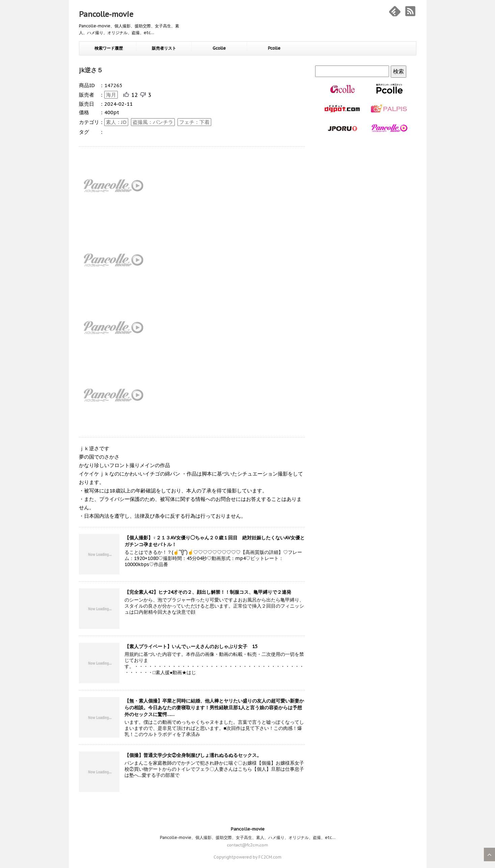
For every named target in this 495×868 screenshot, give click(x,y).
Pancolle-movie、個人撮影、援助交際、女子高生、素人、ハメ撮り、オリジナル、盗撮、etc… (248, 837)
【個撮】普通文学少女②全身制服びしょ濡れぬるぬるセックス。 (193, 755)
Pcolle (274, 48)
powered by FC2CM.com (257, 857)
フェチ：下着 (194, 122)
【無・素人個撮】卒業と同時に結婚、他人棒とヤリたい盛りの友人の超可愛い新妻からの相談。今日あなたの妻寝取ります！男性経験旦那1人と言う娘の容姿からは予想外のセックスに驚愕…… (214, 708)
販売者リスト (164, 48)
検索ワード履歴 (109, 48)
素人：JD (116, 122)
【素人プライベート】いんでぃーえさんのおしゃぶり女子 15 (191, 646)
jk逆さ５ (91, 70)
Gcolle (219, 48)
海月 (111, 95)
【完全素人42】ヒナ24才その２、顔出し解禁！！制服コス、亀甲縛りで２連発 (208, 592)
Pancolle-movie (106, 14)
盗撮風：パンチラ (153, 122)
